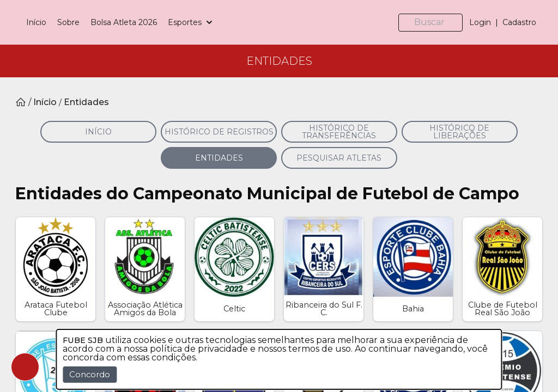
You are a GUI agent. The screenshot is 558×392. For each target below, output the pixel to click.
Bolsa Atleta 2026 (189, 36)
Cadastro (519, 36)
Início (102, 36)
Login (480, 36)
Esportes (257, 36)
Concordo (90, 375)
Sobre (134, 36)
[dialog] (279, 359)
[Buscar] (435, 37)
